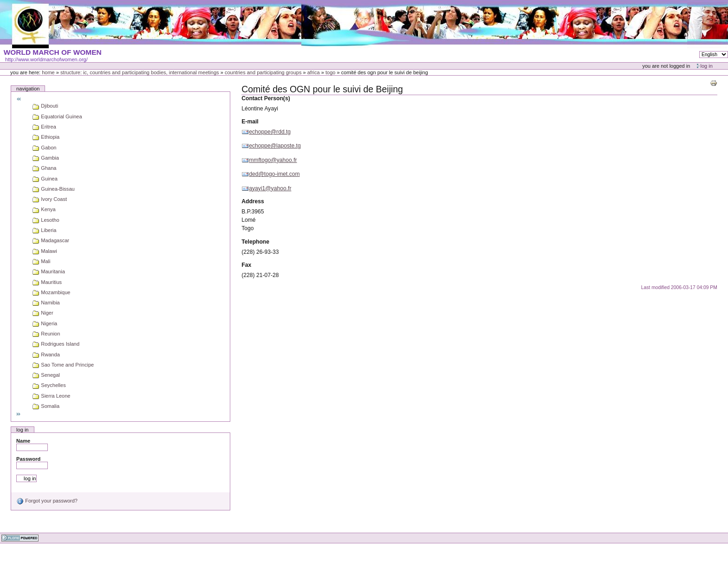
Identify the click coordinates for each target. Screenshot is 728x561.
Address (253, 201)
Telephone (255, 242)
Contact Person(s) (266, 98)
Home (48, 72)
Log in (707, 66)
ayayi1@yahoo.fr (270, 188)
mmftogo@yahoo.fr (273, 160)
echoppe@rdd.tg (270, 132)
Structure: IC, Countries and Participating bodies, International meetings (140, 72)
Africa (314, 72)
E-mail (250, 122)
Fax (246, 265)
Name (23, 441)
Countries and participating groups (263, 72)
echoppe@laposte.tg (275, 146)
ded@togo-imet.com (274, 174)
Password (28, 459)
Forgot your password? (47, 501)
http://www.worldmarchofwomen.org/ (46, 59)
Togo (330, 72)
